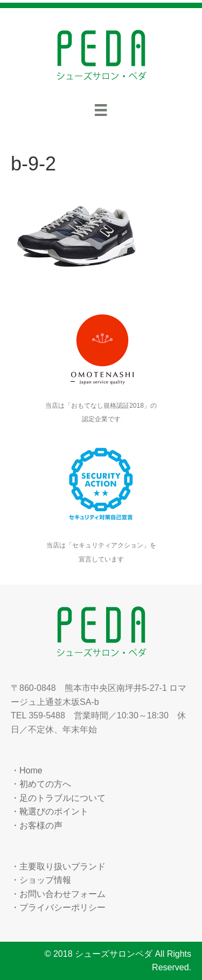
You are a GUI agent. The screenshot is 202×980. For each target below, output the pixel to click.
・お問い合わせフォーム (58, 894)
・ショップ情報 (41, 880)
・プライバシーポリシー (58, 907)
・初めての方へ (41, 784)
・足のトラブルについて (58, 798)
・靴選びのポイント (50, 811)
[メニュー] (101, 110)
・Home (27, 770)
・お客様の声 (37, 825)
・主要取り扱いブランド (58, 866)
